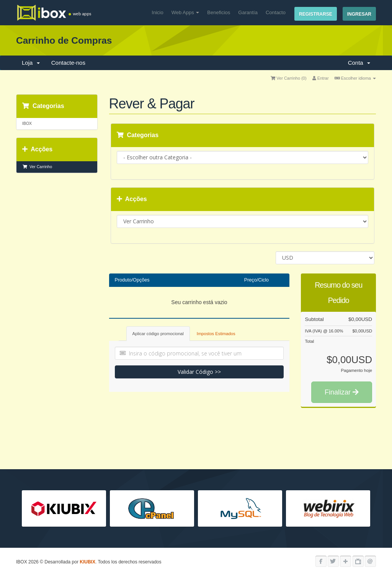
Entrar (321, 78)
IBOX (27, 123)
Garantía (248, 12)
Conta (359, 63)
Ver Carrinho (37, 167)
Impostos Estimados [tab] (216, 334)
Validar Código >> (199, 372)
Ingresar (359, 14)
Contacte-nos (68, 63)
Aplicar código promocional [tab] (158, 334)
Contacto (276, 12)
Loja (31, 63)
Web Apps (185, 12)
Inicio (157, 12)
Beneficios (219, 12)
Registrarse (316, 14)
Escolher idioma (355, 78)
